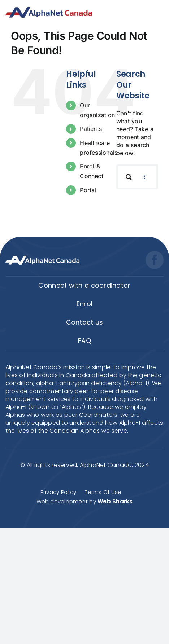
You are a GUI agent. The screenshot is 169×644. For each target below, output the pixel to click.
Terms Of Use (103, 492)
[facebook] (155, 260)
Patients (91, 129)
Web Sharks (115, 501)
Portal (88, 190)
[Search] (129, 177)
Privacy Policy (58, 492)
